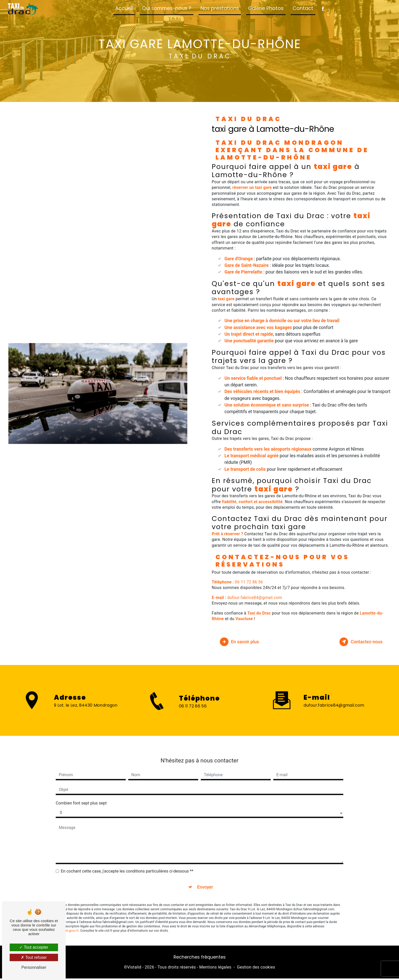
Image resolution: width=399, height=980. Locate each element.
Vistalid (134, 969)
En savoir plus (243, 642)
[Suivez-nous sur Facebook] (323, 9)
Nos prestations (220, 8)
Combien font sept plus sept (81, 793)
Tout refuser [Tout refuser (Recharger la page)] (34, 957)
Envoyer (205, 877)
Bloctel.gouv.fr (68, 922)
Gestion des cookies (256, 969)
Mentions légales (215, 969)
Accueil (124, 8)
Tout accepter (34, 947)
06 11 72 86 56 (249, 582)
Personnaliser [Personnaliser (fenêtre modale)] (34, 967)
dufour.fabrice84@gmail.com (255, 598)
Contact (303, 8)
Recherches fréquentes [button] (200, 959)
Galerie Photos (266, 8)
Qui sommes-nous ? (167, 8)
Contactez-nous (357, 642)
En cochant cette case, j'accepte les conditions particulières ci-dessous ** (127, 861)
